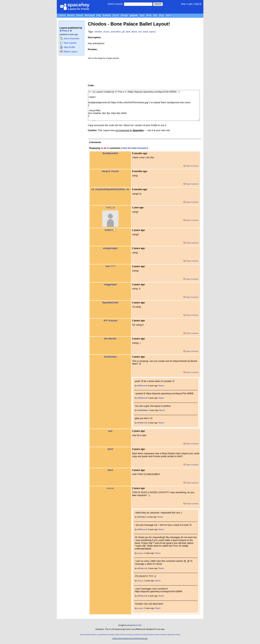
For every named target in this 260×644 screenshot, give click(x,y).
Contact (144, 634)
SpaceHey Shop (174, 634)
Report (161, 386)
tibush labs (137, 625)
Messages (90, 15)
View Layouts (68, 43)
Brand (105, 634)
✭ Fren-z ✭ (66, 31)
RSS (117, 634)
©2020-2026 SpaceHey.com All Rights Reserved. (130, 638)
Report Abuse (154, 634)
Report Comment (191, 166)
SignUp (198, 4)
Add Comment (139, 148)
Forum (116, 15)
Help (183, 4)
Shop (161, 15)
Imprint (137, 634)
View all (126, 148)
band (145, 32)
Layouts (134, 15)
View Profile (67, 47)
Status (163, 634)
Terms (123, 634)
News (88, 634)
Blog (99, 15)
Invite (149, 15)
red (140, 32)
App (155, 15)
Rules (94, 634)
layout (152, 32)
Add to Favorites (70, 39)
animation (116, 32)
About (168, 15)
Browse (71, 15)
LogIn (190, 4)
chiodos (98, 32)
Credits (111, 634)
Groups (124, 15)
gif (123, 32)
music (106, 32)
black (134, 32)
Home (63, 15)
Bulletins (107, 15)
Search (158, 4)
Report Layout (69, 52)
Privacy (130, 634)
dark (128, 32)
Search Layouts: (115, 4)
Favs (142, 15)
